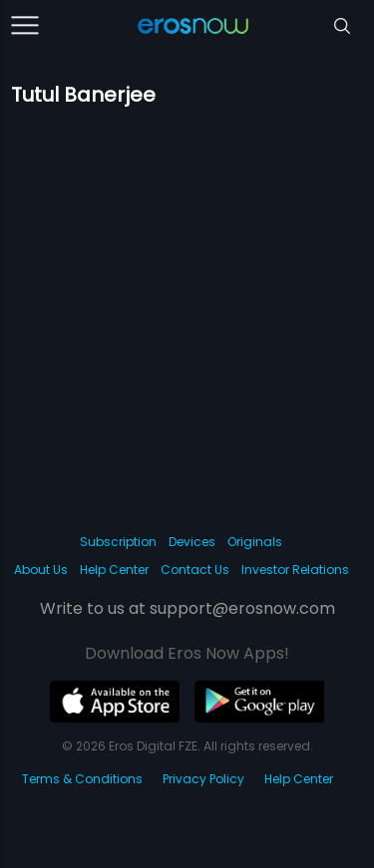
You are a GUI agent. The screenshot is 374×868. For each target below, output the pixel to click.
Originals (255, 542)
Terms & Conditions (82, 779)
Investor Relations (295, 570)
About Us (41, 570)
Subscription (118, 542)
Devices (192, 542)
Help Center (114, 570)
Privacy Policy (203, 779)
